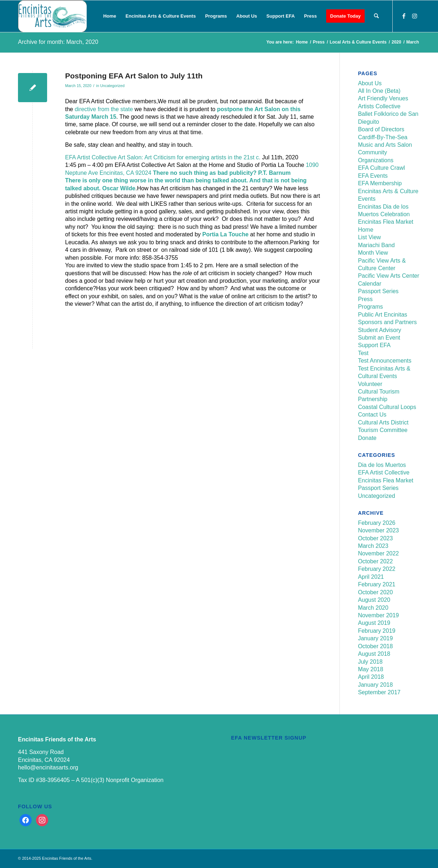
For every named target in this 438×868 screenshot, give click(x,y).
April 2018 (371, 677)
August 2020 (374, 600)
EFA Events (373, 176)
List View (369, 237)
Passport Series (378, 291)
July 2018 (370, 662)
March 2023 (373, 546)
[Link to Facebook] (404, 16)
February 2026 (377, 523)
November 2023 (378, 530)
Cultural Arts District (383, 422)
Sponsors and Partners (387, 322)
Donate (367, 438)
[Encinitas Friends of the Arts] (52, 16)
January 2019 (375, 638)
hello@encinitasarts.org (48, 767)
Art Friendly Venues (383, 98)
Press (365, 299)
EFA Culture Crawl (381, 168)
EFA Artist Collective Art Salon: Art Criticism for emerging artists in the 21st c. (163, 157)
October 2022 (375, 561)
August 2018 (374, 654)
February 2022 (377, 569)
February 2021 (377, 584)
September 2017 (379, 692)
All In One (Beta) (379, 91)
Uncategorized (112, 86)
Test (363, 353)
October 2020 (375, 592)
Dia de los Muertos (382, 465)
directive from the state (104, 109)
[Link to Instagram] (415, 16)
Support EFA (374, 345)
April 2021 (371, 577)
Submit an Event (379, 338)
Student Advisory (379, 330)
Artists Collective (379, 106)
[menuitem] (110, 16)
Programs (370, 307)
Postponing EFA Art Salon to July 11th (134, 76)
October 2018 (375, 646)
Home (366, 230)
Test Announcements (385, 361)
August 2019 (374, 623)
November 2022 (378, 553)
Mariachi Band (376, 245)
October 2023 (375, 538)
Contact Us (372, 415)
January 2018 (375, 685)
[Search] (376, 16)
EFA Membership (380, 183)
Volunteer (370, 384)
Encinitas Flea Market (385, 222)
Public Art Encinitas (382, 315)
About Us (370, 83)
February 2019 (377, 631)
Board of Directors (381, 129)
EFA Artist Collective (384, 472)
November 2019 (378, 615)
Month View (373, 253)
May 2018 (370, 669)
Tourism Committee (383, 430)
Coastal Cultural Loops (387, 407)
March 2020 (373, 608)
